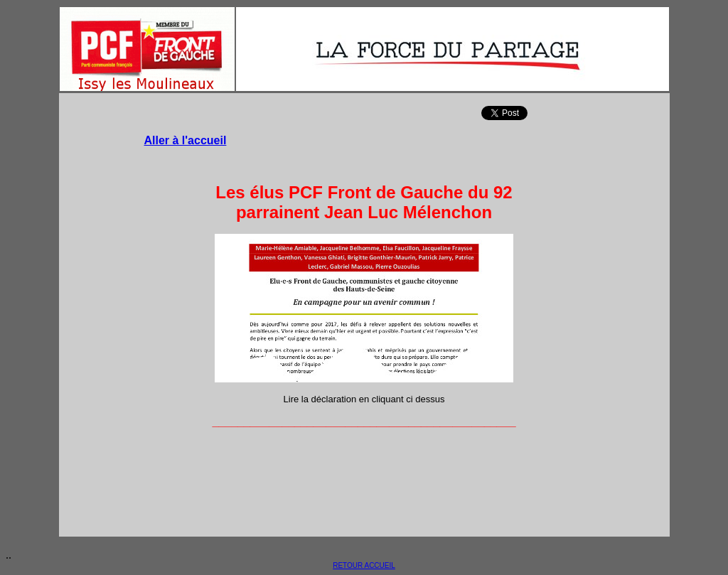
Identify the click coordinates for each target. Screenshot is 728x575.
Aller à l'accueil (186, 140)
